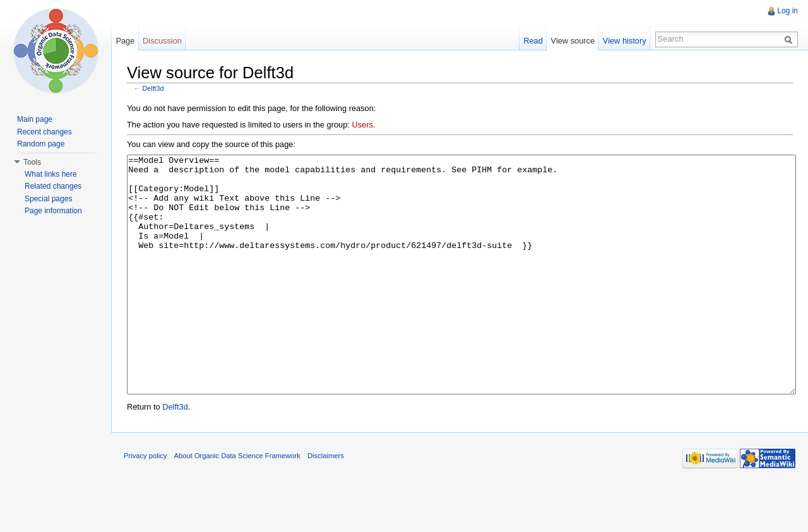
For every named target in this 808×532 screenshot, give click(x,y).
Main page (35, 119)
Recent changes (45, 132)
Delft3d (153, 88)
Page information (53, 211)
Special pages (48, 199)
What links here (51, 174)
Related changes (53, 186)
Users (362, 125)
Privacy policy (145, 503)
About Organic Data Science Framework (237, 503)
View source (573, 41)
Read (533, 41)
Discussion (162, 41)
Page (125, 41)
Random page (41, 144)
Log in (787, 11)
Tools (32, 162)
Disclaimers (326, 503)
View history (625, 41)
